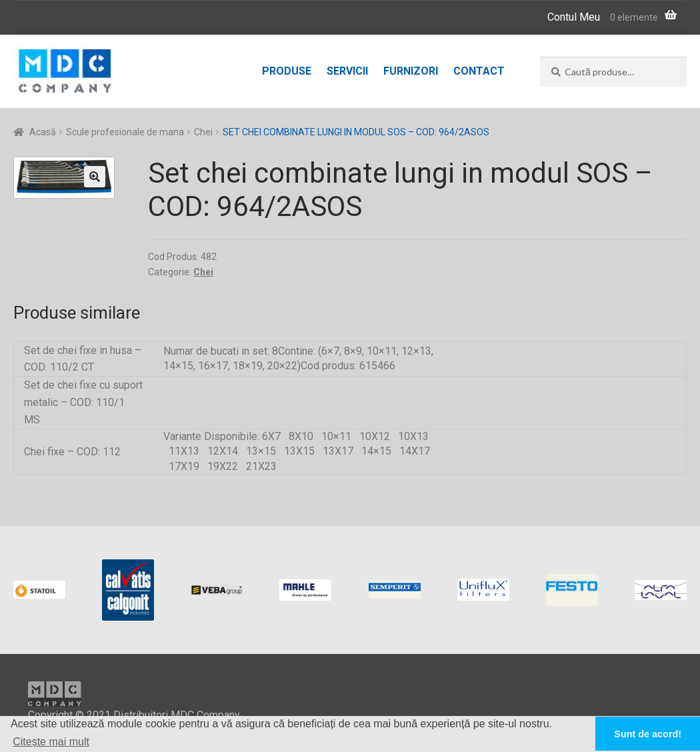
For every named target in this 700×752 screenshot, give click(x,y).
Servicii (347, 71)
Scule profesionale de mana (125, 132)
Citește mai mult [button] (51, 742)
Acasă (43, 132)
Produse (287, 71)
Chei (203, 132)
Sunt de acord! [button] (648, 734)
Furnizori (411, 71)
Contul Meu (574, 17)
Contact (479, 71)
